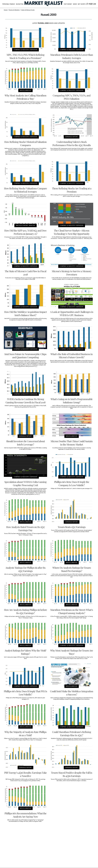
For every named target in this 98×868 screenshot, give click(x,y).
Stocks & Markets (14, 10)
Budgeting (20, 4)
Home (6, 10)
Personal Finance (9, 4)
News (75, 4)
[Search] (87, 4)
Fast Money (68, 4)
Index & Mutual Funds (28, 10)
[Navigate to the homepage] (44, 4)
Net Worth (82, 4)
